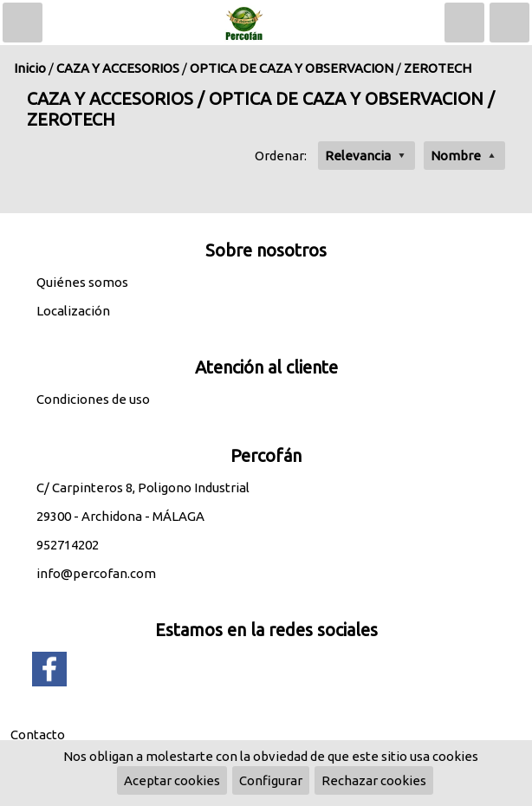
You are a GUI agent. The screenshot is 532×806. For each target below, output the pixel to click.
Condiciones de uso (93, 399)
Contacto (38, 734)
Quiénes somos (82, 282)
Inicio (30, 68)
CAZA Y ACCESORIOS (118, 68)
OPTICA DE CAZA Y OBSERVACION (292, 68)
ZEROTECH (438, 68)
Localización (73, 311)
